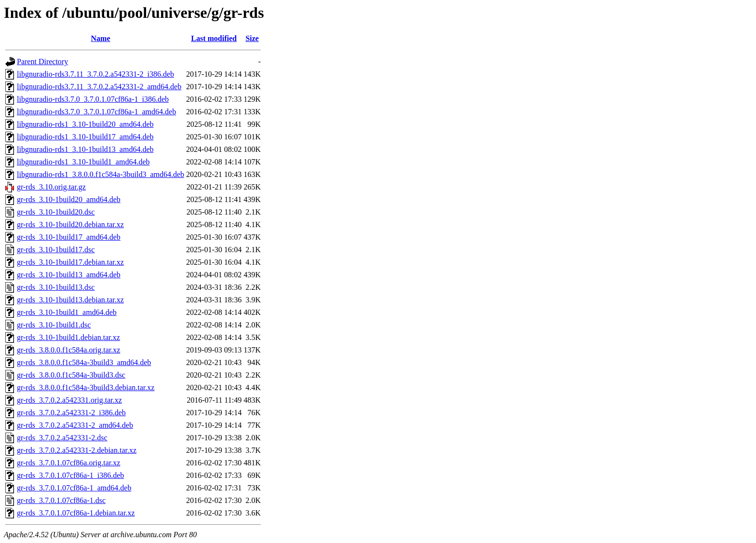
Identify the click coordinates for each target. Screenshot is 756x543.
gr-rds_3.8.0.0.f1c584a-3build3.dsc (71, 375)
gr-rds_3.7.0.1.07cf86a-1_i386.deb (70, 475)
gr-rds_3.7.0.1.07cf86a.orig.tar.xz (68, 463)
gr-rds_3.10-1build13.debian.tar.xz (70, 300)
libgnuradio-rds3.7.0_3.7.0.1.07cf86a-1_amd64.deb (96, 112)
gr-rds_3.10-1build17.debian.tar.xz (70, 262)
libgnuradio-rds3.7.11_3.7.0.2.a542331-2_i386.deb (95, 74)
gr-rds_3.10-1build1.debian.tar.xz (68, 337)
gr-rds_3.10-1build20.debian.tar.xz (70, 224)
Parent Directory (42, 61)
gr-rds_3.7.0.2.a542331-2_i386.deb (71, 413)
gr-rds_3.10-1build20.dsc (56, 212)
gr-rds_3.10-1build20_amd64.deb (69, 199)
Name (101, 38)
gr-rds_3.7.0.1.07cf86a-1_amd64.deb (74, 488)
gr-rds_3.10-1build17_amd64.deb (69, 237)
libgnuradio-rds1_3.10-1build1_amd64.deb (83, 162)
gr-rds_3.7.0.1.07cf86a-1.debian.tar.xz (76, 513)
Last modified (214, 38)
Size (252, 38)
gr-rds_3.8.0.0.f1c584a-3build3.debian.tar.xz (86, 387)
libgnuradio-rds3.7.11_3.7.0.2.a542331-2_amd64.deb (99, 87)
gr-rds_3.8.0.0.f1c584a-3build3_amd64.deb (84, 362)
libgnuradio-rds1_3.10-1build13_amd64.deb (85, 149)
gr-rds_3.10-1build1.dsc (54, 325)
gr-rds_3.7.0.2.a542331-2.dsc (62, 438)
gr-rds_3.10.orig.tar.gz (51, 187)
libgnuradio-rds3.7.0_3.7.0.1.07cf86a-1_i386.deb (93, 99)
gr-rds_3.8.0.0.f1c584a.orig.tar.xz (68, 350)
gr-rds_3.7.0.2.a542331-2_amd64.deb (75, 425)
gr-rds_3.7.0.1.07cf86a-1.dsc (61, 500)
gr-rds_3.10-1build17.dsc (56, 250)
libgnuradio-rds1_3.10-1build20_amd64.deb (85, 124)
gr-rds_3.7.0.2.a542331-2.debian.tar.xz (77, 450)
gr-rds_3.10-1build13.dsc (56, 287)
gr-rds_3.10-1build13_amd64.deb (69, 275)
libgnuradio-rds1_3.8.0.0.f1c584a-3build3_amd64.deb (101, 174)
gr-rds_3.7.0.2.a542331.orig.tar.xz (69, 400)
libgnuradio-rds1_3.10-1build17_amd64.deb (85, 137)
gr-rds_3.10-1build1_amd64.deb (67, 312)
